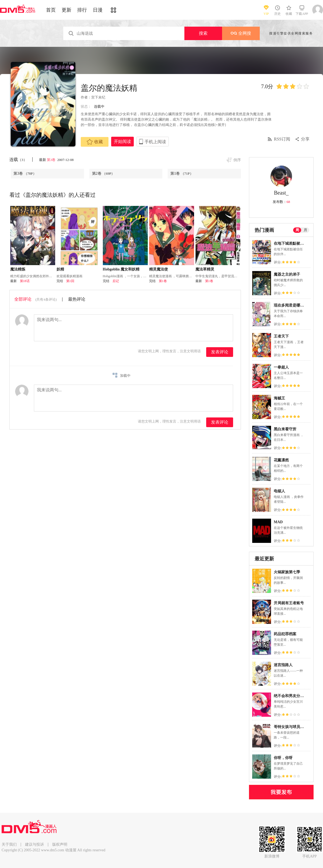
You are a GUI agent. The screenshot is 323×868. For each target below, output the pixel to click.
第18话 (25, 281)
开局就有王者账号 (289, 603)
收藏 (95, 142)
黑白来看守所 (285, 429)
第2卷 (103, 173)
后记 (116, 281)
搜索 (203, 33)
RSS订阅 (282, 139)
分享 (305, 139)
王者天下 (281, 336)
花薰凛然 (281, 460)
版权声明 (60, 844)
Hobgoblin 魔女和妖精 (121, 269)
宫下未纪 (98, 97)
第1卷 (182, 173)
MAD (278, 522)
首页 (51, 10)
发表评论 (220, 352)
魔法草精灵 (205, 269)
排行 (82, 10)
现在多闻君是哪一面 (291, 305)
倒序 (237, 160)
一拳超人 (281, 367)
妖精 (60, 269)
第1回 (70, 281)
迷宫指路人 (283, 665)
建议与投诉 (34, 844)
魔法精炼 (18, 269)
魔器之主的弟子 (287, 274)
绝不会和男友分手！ (291, 696)
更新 (66, 10)
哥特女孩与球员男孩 (291, 727)
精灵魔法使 (159, 269)
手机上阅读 (155, 142)
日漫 (98, 10)
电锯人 (279, 491)
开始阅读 (122, 141)
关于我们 (9, 844)
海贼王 (279, 398)
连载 (18, 159)
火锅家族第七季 (287, 572)
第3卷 (52, 160)
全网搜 (241, 33)
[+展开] (220, 125)
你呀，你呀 (283, 758)
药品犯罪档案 (285, 634)
